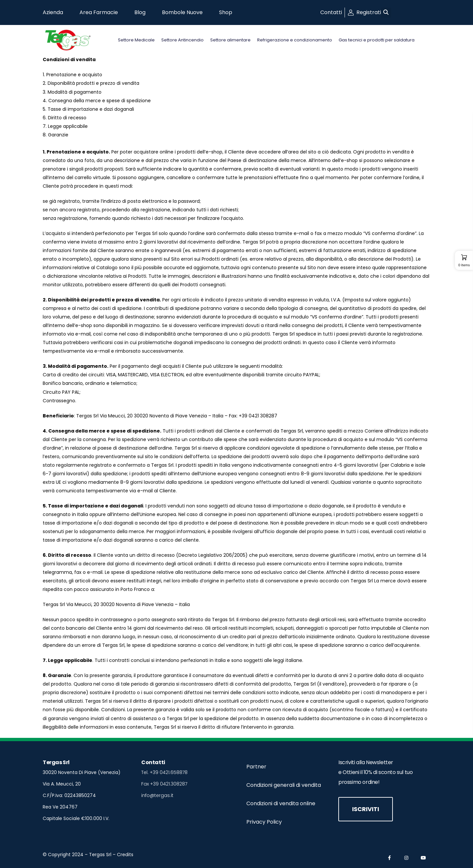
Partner (256, 767)
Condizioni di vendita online (281, 803)
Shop (226, 12)
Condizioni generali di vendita (284, 785)
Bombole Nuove (182, 12)
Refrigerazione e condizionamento (295, 40)
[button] (386, 13)
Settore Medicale (136, 40)
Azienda (53, 12)
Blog (140, 12)
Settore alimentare (230, 40)
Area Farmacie (99, 12)
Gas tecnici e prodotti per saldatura (377, 40)
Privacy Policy (264, 822)
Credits (125, 855)
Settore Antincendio (182, 40)
